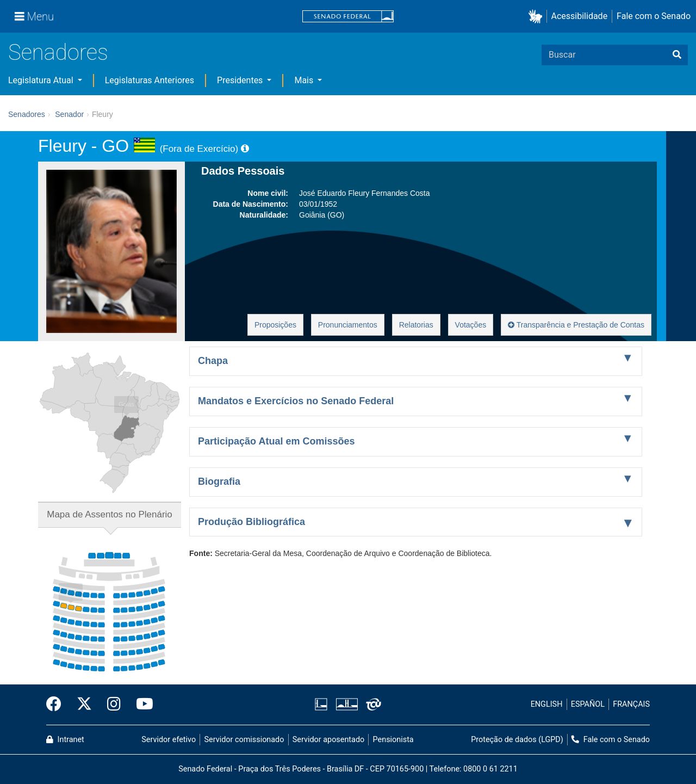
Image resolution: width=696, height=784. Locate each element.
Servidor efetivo (169, 740)
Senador (69, 114)
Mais (305, 80)
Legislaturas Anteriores (150, 80)
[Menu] (34, 16)
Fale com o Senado (654, 16)
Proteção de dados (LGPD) (517, 740)
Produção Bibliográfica (251, 522)
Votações (471, 325)
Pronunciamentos (348, 325)
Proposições (275, 325)
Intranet (65, 740)
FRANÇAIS (631, 704)
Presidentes (241, 80)
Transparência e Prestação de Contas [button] (576, 325)
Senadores (58, 53)
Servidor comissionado (244, 740)
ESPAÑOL (588, 704)
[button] (537, 17)
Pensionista (393, 740)
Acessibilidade (580, 16)
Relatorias (416, 325)
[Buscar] (677, 55)
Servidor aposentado (328, 740)
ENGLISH (547, 704)
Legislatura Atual (42, 80)
